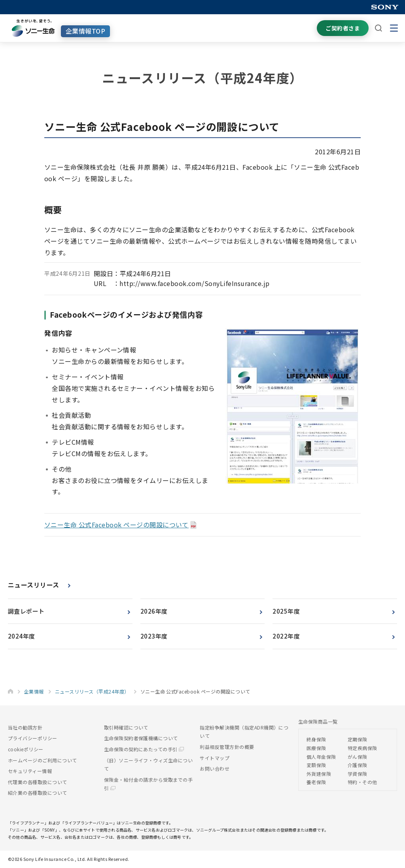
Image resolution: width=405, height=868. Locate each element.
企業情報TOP (85, 31)
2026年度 (154, 611)
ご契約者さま (343, 28)
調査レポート (26, 611)
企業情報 (34, 691)
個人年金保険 (321, 757)
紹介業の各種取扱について (38, 793)
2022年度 (286, 636)
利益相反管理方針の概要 (227, 747)
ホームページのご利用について (43, 760)
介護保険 (358, 765)
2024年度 (22, 636)
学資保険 (358, 774)
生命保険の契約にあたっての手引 (144, 749)
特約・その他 (362, 782)
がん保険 (358, 757)
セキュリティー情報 (30, 771)
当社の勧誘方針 (25, 727)
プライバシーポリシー (33, 738)
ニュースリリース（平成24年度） (92, 691)
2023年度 (154, 636)
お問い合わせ (215, 769)
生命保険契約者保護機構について (141, 738)
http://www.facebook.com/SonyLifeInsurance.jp (194, 283)
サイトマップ (215, 758)
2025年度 (286, 611)
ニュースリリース (34, 585)
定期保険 (358, 739)
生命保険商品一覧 (318, 721)
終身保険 (316, 739)
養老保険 (316, 782)
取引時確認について (126, 727)
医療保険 (316, 748)
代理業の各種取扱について (38, 782)
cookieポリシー (26, 749)
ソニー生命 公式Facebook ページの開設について (116, 525)
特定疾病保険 (362, 748)
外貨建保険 (319, 774)
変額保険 (316, 765)
